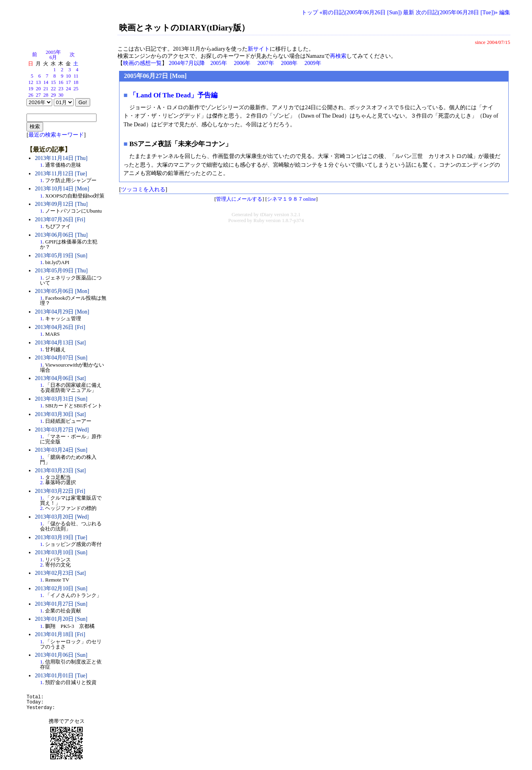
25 (76, 89)
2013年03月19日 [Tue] (61, 537)
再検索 (338, 56)
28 (46, 95)
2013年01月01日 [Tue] (61, 676)
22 (53, 89)
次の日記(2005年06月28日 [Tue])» (457, 12)
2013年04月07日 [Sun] (61, 358)
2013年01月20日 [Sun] (61, 619)
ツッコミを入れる (143, 189)
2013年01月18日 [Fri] (60, 634)
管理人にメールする (239, 199)
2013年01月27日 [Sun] (61, 604)
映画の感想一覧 (142, 63)
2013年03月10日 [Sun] (61, 552)
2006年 (242, 63)
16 (61, 82)
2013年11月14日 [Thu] (61, 158)
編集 (505, 12)
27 (38, 95)
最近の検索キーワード (56, 135)
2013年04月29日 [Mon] (62, 312)
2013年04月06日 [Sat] (60, 378)
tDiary (266, 215)
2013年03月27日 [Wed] (62, 430)
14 (46, 82)
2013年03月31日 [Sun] (61, 399)
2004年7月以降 (187, 63)
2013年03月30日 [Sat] (60, 414)
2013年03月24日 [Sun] (61, 450)
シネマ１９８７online (292, 199)
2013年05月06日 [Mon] (62, 291)
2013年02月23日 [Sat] (60, 573)
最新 (409, 12)
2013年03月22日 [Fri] (60, 491)
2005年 (219, 63)
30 (61, 95)
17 (68, 82)
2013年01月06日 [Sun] (61, 655)
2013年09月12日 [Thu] (61, 204)
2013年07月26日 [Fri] (60, 220)
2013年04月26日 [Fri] (60, 327)
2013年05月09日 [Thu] (61, 271)
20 (38, 89)
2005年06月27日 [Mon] (155, 76)
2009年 (313, 63)
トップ (310, 12)
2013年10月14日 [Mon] (62, 189)
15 (53, 82)
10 (68, 76)
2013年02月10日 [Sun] (61, 588)
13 (38, 82)
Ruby (259, 221)
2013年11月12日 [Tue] (61, 174)
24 (68, 89)
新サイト (259, 49)
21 (46, 89)
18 (76, 82)
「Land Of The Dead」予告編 (173, 95)
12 (31, 82)
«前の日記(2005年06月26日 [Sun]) (361, 12)
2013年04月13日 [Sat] (60, 343)
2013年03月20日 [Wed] (62, 517)
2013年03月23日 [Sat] (60, 471)
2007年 (266, 63)
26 (31, 95)
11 (76, 76)
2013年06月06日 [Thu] (61, 235)
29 (53, 95)
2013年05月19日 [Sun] (61, 256)
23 (61, 89)
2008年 (289, 63)
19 (31, 89)
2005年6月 (53, 55)
